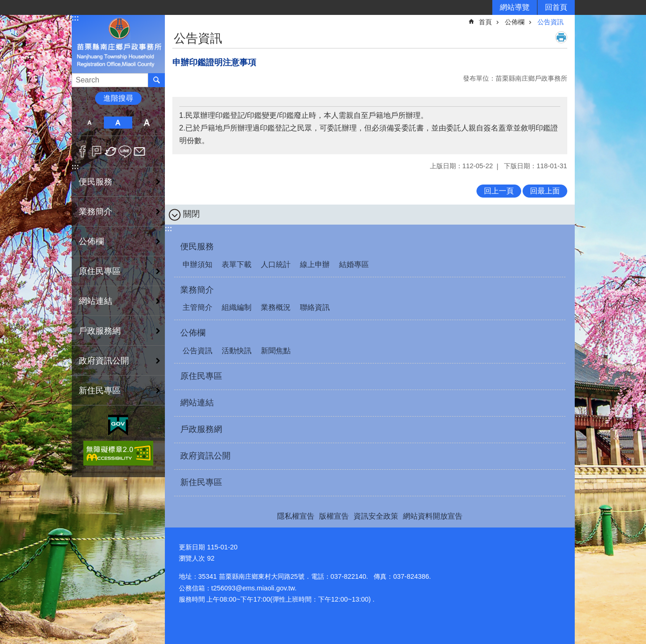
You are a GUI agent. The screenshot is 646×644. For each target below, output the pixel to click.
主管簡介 (197, 307)
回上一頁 (499, 191)
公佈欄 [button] (91, 241)
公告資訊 (551, 22)
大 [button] (146, 123)
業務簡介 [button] (95, 212)
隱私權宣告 (296, 516)
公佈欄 (515, 22)
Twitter (111, 151)
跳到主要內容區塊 (5, 5)
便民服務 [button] (95, 182)
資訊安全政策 (376, 516)
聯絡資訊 (315, 307)
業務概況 (276, 307)
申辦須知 (197, 264)
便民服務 (197, 247)
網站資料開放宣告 (433, 516)
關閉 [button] (191, 214)
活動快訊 (237, 351)
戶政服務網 (100, 331)
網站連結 (95, 301)
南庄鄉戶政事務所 (118, 44)
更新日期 (192, 547)
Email (139, 151)
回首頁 (556, 7)
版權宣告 (334, 516)
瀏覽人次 (192, 558)
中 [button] (118, 123)
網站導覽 (515, 7)
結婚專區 (354, 264)
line (125, 151)
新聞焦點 (276, 351)
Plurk (97, 151)
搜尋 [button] (156, 80)
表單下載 (237, 264)
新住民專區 (100, 391)
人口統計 (276, 264)
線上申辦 (315, 264)
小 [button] (90, 123)
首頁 (485, 22)
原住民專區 (100, 271)
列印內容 (561, 37)
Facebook (83, 151)
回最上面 (545, 191)
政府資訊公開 (104, 361)
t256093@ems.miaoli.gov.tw (253, 588)
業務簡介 (197, 290)
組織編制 (237, 307)
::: (75, 18)
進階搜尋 (118, 98)
